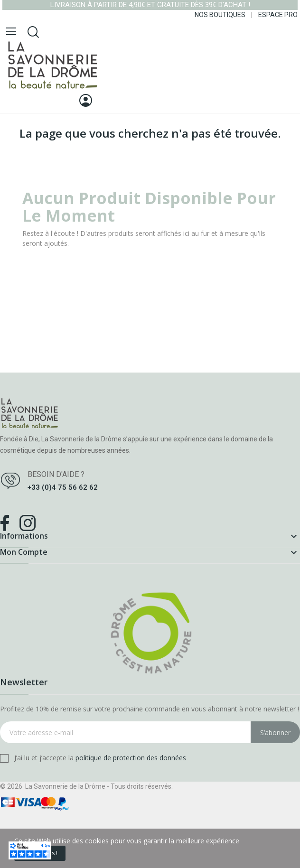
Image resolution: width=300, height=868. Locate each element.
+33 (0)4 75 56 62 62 (63, 487)
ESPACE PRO (278, 15)
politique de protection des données (131, 758)
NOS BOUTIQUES (220, 15)
